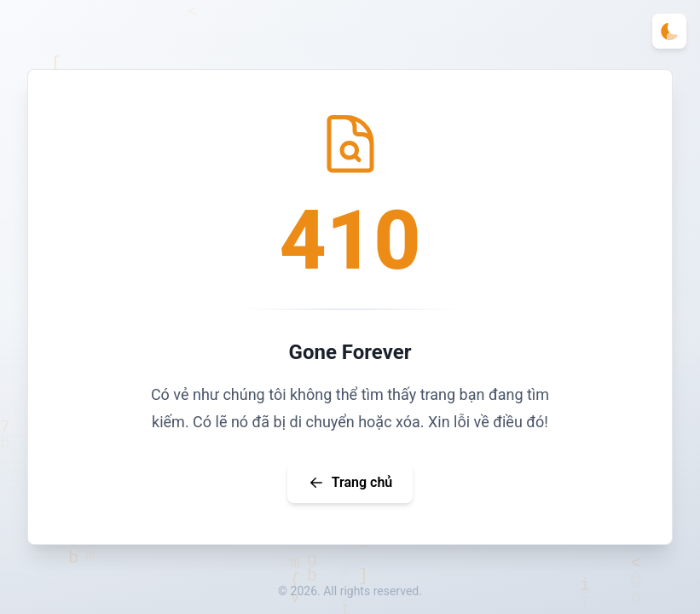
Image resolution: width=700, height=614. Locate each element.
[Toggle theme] (669, 31)
